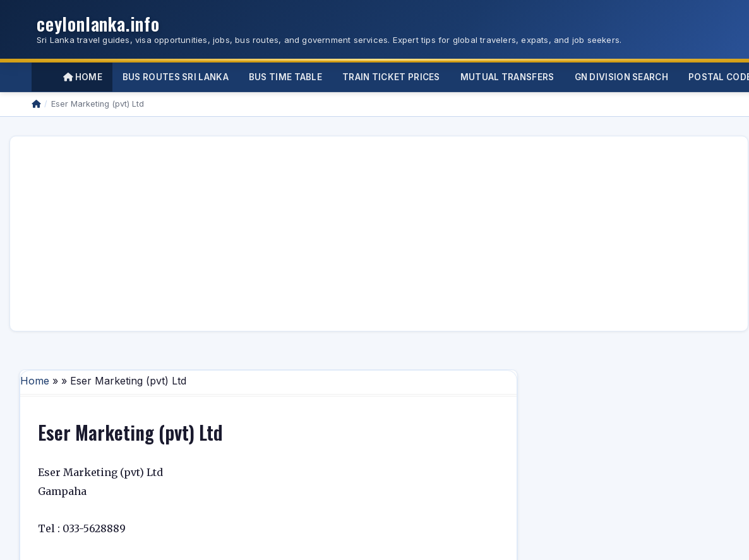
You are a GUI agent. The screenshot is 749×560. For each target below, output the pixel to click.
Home (83, 77)
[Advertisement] (225, 234)
